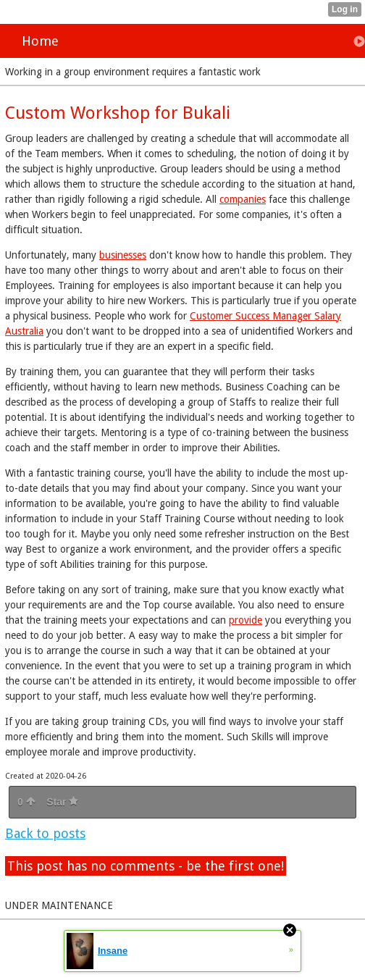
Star (62, 802)
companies (243, 199)
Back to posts (45, 833)
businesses (123, 255)
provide (246, 620)
